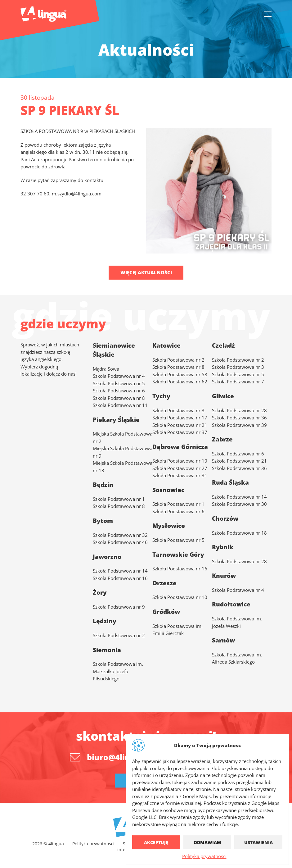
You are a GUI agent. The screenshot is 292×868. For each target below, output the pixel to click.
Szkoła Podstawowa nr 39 (239, 425)
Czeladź (223, 345)
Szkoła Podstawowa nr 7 (238, 381)
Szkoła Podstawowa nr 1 (119, 499)
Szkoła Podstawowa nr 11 (120, 405)
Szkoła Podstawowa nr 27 (180, 468)
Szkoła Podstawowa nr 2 (238, 359)
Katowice (166, 345)
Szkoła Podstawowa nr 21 (180, 425)
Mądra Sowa (106, 368)
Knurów (224, 576)
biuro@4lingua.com (125, 757)
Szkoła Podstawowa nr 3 (178, 410)
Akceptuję (156, 842)
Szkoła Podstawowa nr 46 (120, 542)
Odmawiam (207, 842)
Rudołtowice (231, 604)
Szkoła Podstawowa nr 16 (180, 569)
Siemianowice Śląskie (114, 350)
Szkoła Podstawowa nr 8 (119, 398)
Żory (100, 592)
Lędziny (105, 621)
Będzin (103, 485)
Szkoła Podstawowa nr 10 (180, 461)
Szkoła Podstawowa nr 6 (119, 391)
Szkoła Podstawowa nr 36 (239, 418)
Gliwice (223, 396)
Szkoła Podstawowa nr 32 (120, 535)
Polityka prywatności (204, 856)
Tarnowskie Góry (178, 554)
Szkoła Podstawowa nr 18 (239, 532)
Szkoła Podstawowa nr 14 (239, 496)
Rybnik (223, 547)
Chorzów (225, 518)
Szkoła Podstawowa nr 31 (180, 475)
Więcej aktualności (146, 272)
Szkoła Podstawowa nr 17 (180, 418)
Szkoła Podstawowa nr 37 (180, 432)
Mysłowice (169, 526)
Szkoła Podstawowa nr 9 (119, 606)
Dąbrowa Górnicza (180, 446)
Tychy (161, 396)
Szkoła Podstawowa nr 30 (239, 504)
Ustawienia (258, 842)
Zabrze (222, 439)
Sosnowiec (168, 490)
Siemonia (107, 650)
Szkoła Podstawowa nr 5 (119, 383)
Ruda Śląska (230, 482)
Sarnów (223, 640)
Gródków (166, 611)
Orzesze (164, 583)
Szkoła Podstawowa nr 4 (119, 376)
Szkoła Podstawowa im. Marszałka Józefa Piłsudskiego (118, 671)
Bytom (103, 520)
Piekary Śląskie (116, 419)
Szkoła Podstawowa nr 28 (239, 410)
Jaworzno (107, 556)
